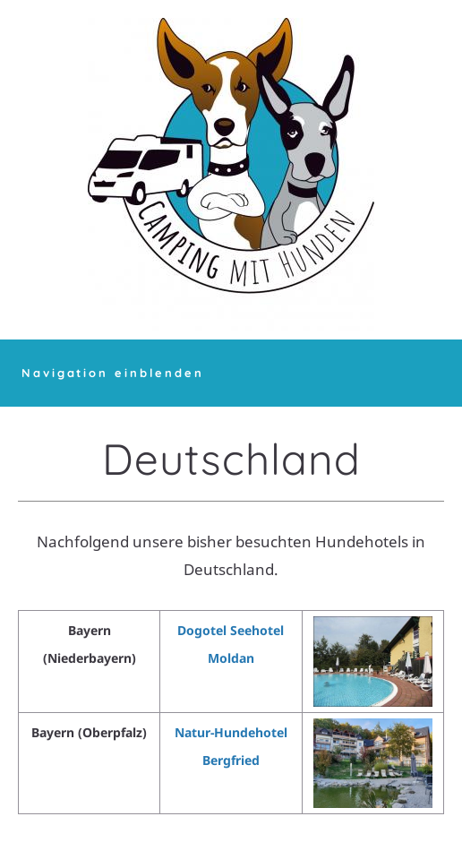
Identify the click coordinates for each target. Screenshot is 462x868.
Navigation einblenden (113, 373)
